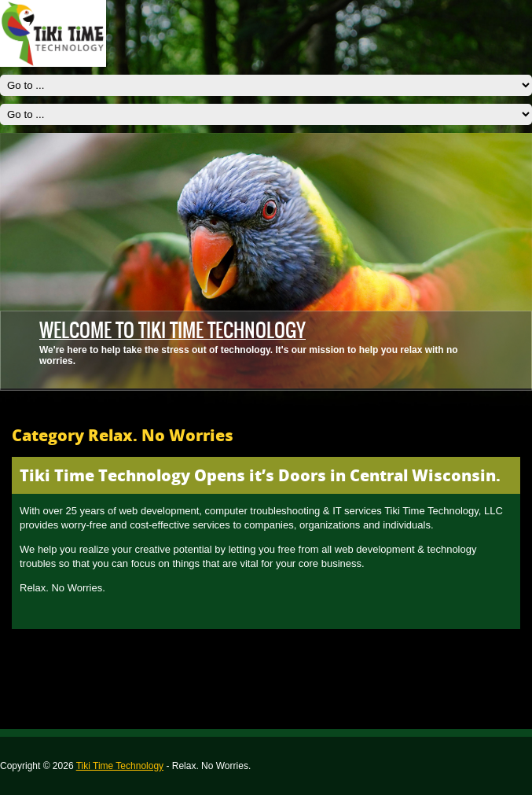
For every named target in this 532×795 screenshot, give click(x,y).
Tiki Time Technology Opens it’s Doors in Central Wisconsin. (260, 475)
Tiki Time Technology (120, 766)
